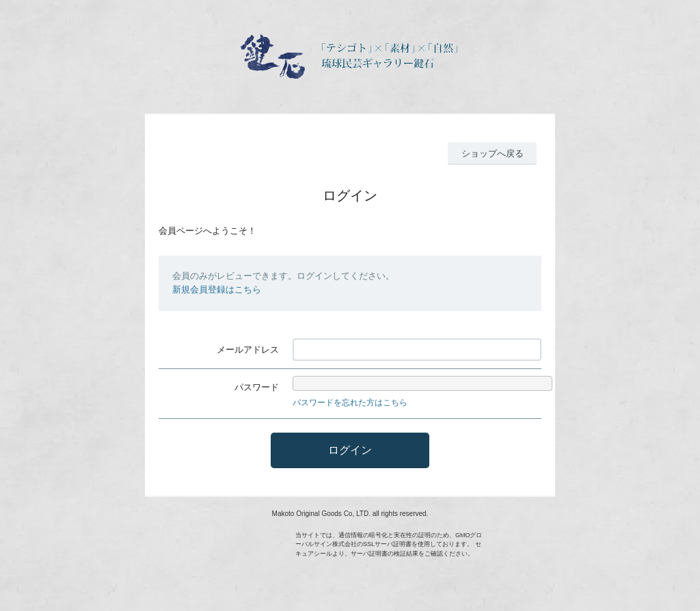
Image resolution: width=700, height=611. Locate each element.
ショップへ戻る (493, 153)
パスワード (257, 387)
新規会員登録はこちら (217, 289)
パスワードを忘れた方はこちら (350, 403)
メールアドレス (248, 350)
